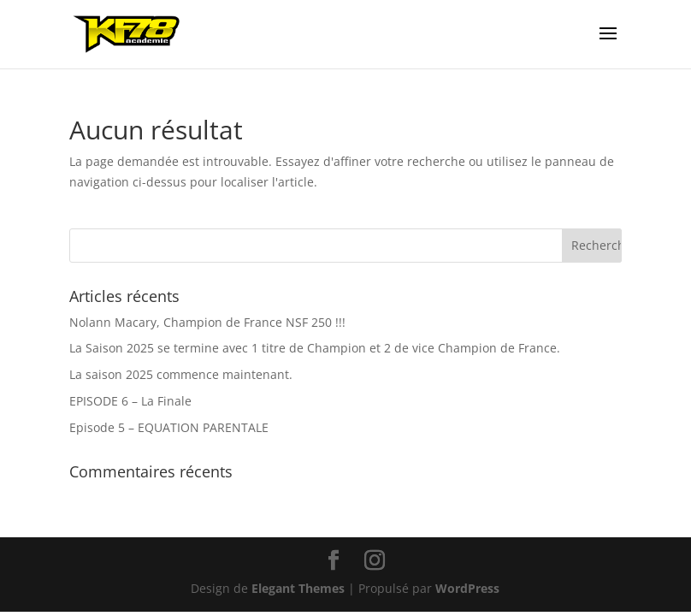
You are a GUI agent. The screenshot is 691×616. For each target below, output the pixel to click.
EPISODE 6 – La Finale (130, 401)
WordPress (467, 588)
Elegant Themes (298, 588)
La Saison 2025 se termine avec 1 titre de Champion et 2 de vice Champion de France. (315, 348)
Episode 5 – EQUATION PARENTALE (169, 427)
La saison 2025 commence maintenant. (181, 374)
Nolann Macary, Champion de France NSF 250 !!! (207, 322)
